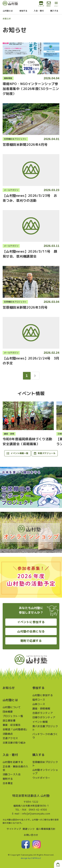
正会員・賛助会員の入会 (15, 768)
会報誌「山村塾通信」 (15, 729)
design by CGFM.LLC (31, 858)
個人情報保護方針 (46, 829)
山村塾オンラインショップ (45, 772)
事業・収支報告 (12, 725)
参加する (23, 11)
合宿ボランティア (43, 713)
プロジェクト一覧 (13, 716)
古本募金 (8, 783)
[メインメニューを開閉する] (56, 4)
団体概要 (8, 712)
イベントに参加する (31, 622)
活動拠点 (8, 734)
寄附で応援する (31, 641)
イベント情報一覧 (18, 453)
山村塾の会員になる (31, 631)
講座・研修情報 (41, 709)
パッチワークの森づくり (45, 736)
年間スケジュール (45, 453)
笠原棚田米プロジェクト (45, 764)
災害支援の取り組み (14, 743)
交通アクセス (10, 738)
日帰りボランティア (44, 717)
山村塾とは (8, 11)
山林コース (39, 704)
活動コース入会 (12, 774)
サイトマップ (14, 829)
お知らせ (7, 19)
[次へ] (35, 376)
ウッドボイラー (41, 778)
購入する (54, 11)
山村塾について (12, 707)
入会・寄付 (39, 11)
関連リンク (29, 829)
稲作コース (39, 700)
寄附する (8, 779)
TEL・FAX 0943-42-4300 (31, 810)
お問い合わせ (31, 835)
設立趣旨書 (9, 721)
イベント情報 (40, 722)
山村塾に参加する (43, 695)
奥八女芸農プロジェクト (45, 728)
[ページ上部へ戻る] (58, 864)
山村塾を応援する (13, 762)
